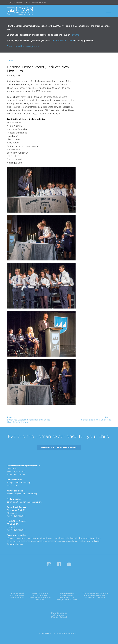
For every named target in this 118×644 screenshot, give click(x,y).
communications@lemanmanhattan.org (24, 502)
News (10, 60)
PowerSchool (40, 3)
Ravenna (75, 35)
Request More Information (59, 447)
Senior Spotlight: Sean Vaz (96, 419)
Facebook (59, 564)
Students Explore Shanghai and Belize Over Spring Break (29, 420)
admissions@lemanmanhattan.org (22, 494)
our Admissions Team (63, 41)
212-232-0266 (19, 474)
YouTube (69, 564)
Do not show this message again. (23, 46)
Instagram (49, 564)
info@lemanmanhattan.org (19, 483)
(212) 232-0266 (15, 3)
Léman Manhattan (21, 11)
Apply (27, 3)
